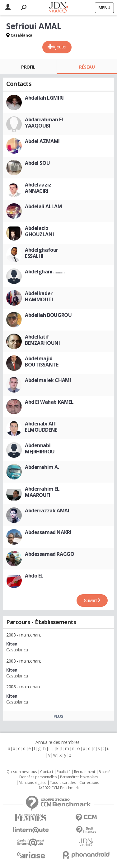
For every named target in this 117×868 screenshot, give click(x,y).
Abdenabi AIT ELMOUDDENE (41, 427)
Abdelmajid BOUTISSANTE (42, 362)
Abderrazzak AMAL (48, 510)
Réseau (87, 67)
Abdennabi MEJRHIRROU (40, 448)
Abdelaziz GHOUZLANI (39, 231)
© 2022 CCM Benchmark (59, 788)
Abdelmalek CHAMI (48, 380)
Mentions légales (32, 783)
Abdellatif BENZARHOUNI (42, 340)
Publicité (63, 772)
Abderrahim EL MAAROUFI (42, 492)
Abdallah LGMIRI (44, 98)
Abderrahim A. (42, 467)
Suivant (91, 600)
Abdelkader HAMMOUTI (39, 296)
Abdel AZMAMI (42, 141)
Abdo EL (34, 576)
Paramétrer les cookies (79, 777)
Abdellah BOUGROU (48, 315)
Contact (47, 772)
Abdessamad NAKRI (48, 532)
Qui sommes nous (22, 772)
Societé (105, 772)
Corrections (89, 783)
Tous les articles (63, 783)
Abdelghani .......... (45, 272)
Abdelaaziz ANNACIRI (38, 188)
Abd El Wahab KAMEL (49, 402)
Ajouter (60, 47)
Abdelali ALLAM (43, 206)
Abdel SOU (37, 163)
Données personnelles (38, 777)
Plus (58, 716)
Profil (28, 67)
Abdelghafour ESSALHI (42, 253)
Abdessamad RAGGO (49, 554)
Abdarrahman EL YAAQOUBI (44, 123)
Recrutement (84, 772)
